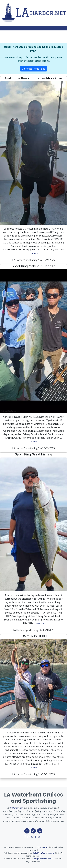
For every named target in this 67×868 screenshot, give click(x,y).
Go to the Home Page (33, 69)
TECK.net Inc (42, 847)
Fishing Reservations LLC (43, 859)
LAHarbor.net (16, 808)
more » (34, 253)
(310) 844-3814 (33, 837)
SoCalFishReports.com (43, 853)
